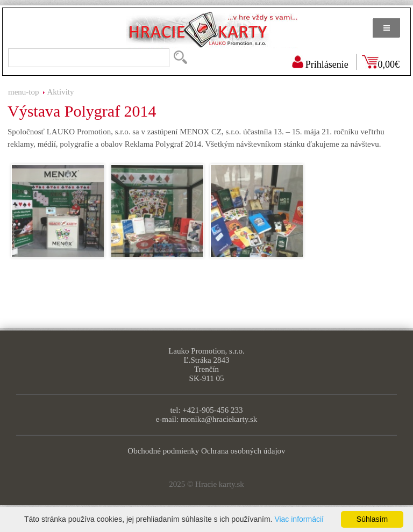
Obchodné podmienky (163, 451)
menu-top (24, 92)
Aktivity (61, 92)
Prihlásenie (327, 64)
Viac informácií (299, 519)
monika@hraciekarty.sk (219, 419)
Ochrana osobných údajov (243, 451)
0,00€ (389, 64)
